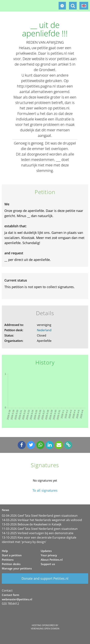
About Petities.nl (52, 560)
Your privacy (49, 555)
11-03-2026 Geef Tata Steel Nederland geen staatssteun (40, 529)
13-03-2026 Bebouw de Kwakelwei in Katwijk (32, 524)
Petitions (8, 560)
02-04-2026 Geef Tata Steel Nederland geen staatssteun (40, 516)
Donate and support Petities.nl (45, 578)
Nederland (44, 330)
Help (5, 551)
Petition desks (11, 564)
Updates (46, 551)
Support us (48, 564)
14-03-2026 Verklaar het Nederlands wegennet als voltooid (42, 520)
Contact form (10, 595)
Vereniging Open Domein (45, 629)
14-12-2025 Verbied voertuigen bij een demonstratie (38, 533)
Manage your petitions (17, 568)
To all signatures (45, 490)
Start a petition (12, 555)
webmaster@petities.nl (17, 599)
